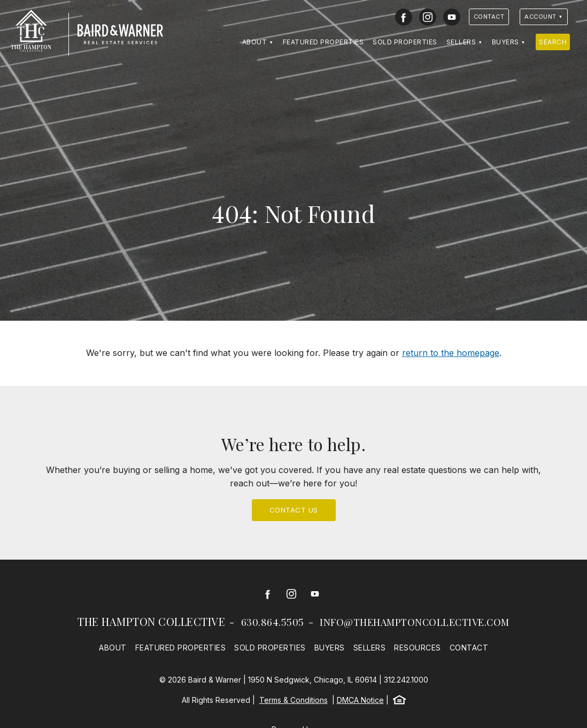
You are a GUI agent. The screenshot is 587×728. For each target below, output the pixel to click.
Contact (489, 17)
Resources (418, 648)
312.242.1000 (406, 680)
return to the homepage (451, 353)
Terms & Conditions (293, 700)
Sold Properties (405, 42)
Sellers (461, 42)
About (255, 42)
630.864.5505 (273, 622)
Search (553, 42)
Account (540, 17)
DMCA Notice (360, 700)
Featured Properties (323, 42)
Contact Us (294, 510)
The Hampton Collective (151, 621)
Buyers (505, 42)
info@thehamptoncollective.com (415, 622)
